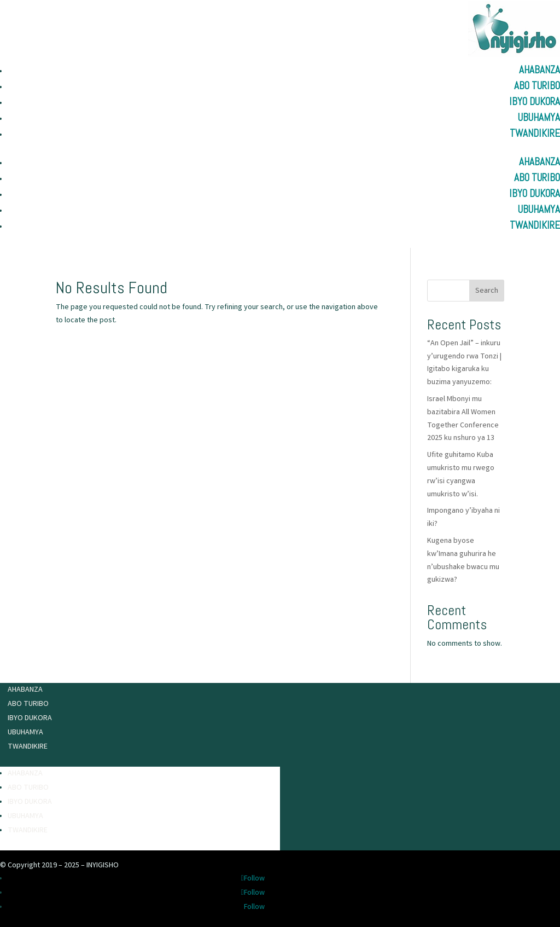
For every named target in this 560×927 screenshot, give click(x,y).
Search (487, 291)
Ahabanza (539, 70)
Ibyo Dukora (535, 102)
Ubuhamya (539, 117)
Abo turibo (537, 86)
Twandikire (535, 133)
